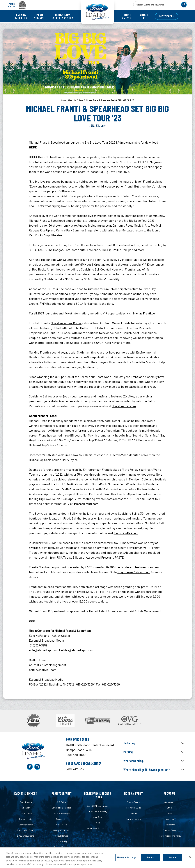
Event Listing (26, 802)
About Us (72, 100)
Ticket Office (26, 813)
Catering (134, 813)
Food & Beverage (62, 813)
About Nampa (62, 836)
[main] (97, 369)
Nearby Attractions (62, 830)
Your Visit (40, 16)
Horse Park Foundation (97, 828)
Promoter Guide (133, 808)
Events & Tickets (26, 793)
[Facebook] (30, 767)
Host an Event (133, 793)
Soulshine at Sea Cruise (66, 323)
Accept (173, 857)
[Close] (190, 857)
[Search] (184, 5)
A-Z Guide (62, 802)
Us (144, 16)
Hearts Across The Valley (169, 836)
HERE (33, 147)
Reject (151, 857)
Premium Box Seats (26, 830)
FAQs (97, 823)
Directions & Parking (62, 808)
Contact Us (169, 825)
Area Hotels (62, 825)
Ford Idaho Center (97, 12)
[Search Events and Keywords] (160, 5)
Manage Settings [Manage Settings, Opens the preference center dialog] (127, 857)
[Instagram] (37, 767)
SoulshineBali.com (124, 406)
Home (63, 100)
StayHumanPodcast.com (134, 572)
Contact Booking (134, 819)
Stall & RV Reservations (97, 806)
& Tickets (21, 16)
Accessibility (62, 819)
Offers (169, 808)
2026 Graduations (26, 836)
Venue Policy (62, 841)
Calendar (26, 808)
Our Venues (169, 802)
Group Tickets (26, 819)
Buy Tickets (167, 16)
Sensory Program (62, 847)
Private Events (133, 802)
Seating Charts (26, 825)
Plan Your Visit (62, 793)
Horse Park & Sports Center (98, 795)
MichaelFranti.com (145, 313)
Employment (169, 819)
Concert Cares (169, 830)
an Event (128, 16)
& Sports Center (63, 16)
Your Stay (97, 817)
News (81, 100)
